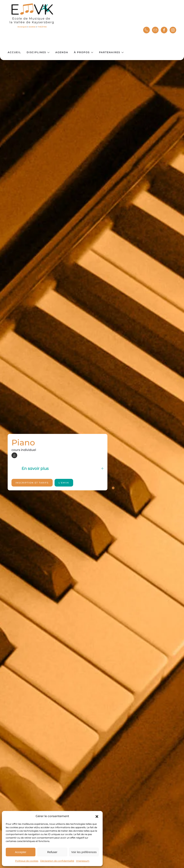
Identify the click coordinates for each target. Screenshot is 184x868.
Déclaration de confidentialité (57, 861)
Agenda (62, 52)
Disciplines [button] (38, 52)
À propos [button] (84, 52)
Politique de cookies (27, 861)
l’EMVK (64, 483)
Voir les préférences (84, 852)
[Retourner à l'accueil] (32, 16)
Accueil (14, 52)
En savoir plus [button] (63, 469)
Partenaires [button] (111, 52)
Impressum (83, 861)
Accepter (21, 852)
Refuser (52, 852)
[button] (97, 816)
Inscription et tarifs (32, 483)
